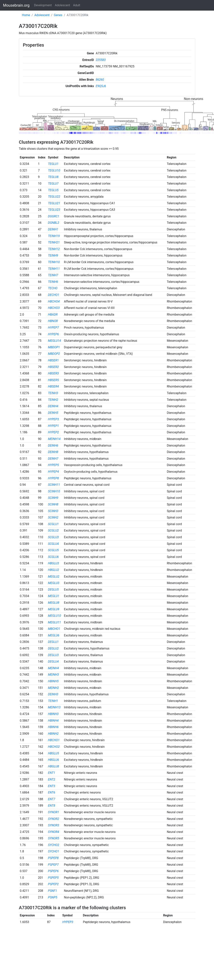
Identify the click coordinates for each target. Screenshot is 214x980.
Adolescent (62, 5)
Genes (58, 15)
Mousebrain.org (16, 5)
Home (26, 15)
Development (43, 5)
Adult (77, 5)
